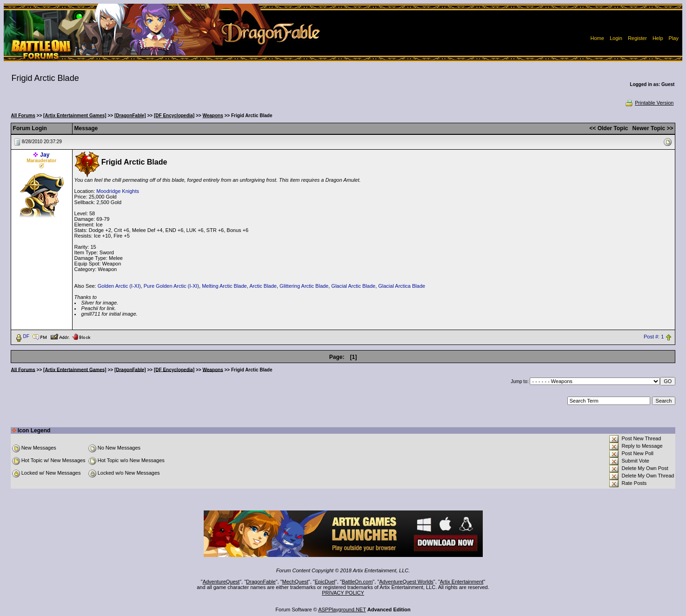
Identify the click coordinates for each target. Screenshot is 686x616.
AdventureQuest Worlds (406, 582)
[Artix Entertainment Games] (75, 116)
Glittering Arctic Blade (304, 286)
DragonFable (261, 582)
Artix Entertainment (462, 582)
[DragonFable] (130, 116)
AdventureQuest (221, 582)
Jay (45, 155)
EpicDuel (325, 582)
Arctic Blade (263, 286)
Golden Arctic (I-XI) (119, 286)
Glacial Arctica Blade (402, 286)
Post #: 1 (654, 337)
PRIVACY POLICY (343, 593)
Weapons (213, 116)
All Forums (23, 116)
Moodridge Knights (118, 191)
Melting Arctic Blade (224, 286)
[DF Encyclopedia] (174, 116)
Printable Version (649, 103)
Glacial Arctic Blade (353, 286)
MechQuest (295, 582)
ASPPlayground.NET (342, 609)
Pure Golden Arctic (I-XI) (171, 286)
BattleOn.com (357, 582)
